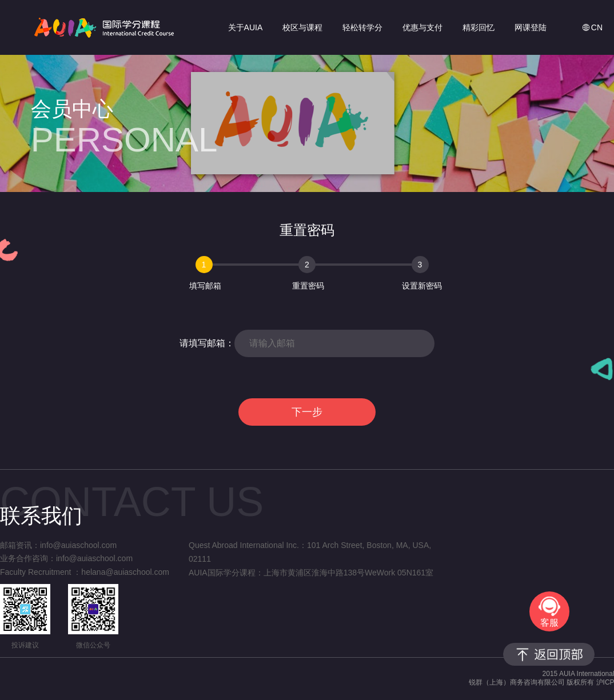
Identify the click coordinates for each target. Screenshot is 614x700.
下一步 (307, 412)
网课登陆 (531, 27)
